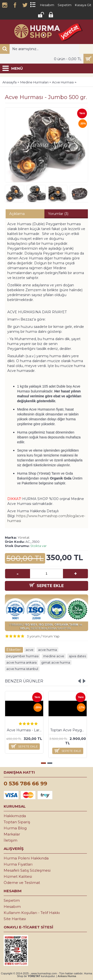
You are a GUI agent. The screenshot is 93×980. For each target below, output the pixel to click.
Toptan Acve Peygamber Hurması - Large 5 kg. (68, 730)
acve (30, 650)
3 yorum (33, 636)
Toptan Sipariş (17, 822)
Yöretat (24, 537)
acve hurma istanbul (22, 669)
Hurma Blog (15, 828)
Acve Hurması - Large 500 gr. (25, 730)
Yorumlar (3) (58, 214)
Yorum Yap (51, 636)
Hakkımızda (15, 816)
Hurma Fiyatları (18, 864)
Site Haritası (15, 919)
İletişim (10, 840)
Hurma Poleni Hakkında (26, 858)
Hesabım (12, 907)
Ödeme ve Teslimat (22, 883)
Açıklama (17, 214)
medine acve (54, 656)
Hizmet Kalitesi (18, 876)
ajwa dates (77, 656)
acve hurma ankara (21, 662)
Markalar (12, 834)
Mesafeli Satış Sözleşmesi (27, 870)
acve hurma (47, 650)
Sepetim (12, 900)
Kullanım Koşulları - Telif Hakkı (32, 913)
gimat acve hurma (56, 662)
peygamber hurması (22, 656)
